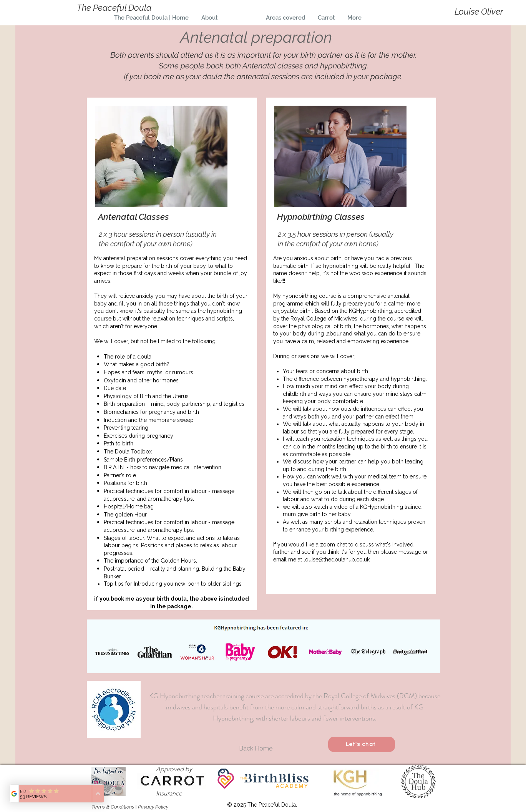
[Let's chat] (362, 744)
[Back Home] (256, 748)
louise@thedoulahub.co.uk (337, 560)
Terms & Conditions (113, 807)
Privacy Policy (153, 807)
